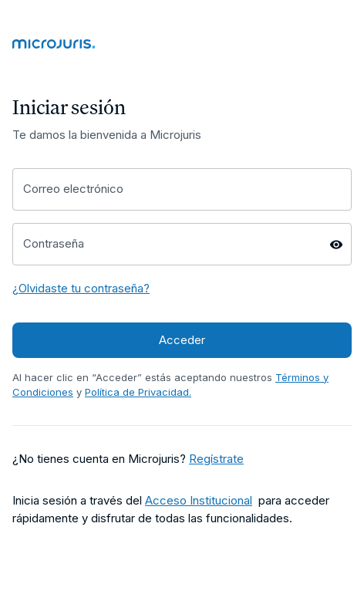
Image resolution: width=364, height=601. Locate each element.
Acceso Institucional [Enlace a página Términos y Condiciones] (199, 500)
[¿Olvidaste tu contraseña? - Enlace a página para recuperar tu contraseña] (81, 289)
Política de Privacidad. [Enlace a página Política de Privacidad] (138, 392)
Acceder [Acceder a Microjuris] (182, 340)
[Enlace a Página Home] (182, 47)
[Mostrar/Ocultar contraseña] (336, 245)
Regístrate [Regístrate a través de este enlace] (216, 459)
